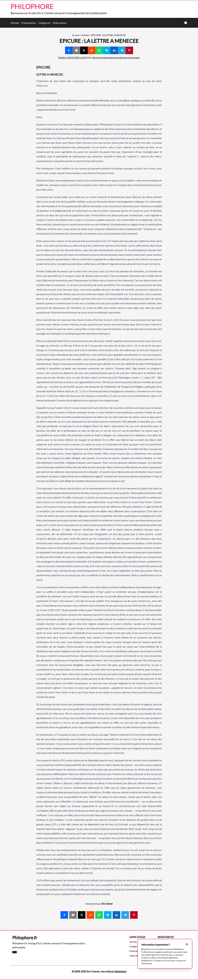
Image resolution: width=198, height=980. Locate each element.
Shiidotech (120, 971)
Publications (60, 23)
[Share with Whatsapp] (99, 50)
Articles (15, 23)
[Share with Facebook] (69, 50)
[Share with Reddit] (92, 50)
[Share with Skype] (107, 50)
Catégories (44, 23)
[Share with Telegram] (122, 50)
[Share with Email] (76, 50)
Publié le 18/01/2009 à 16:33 (73, 57)
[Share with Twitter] (84, 50)
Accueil (76, 35)
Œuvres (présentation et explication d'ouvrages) (116, 57)
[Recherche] (186, 23)
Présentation (29, 23)
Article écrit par (99, 904)
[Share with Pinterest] (129, 50)
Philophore (32, 6)
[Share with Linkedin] (114, 50)
